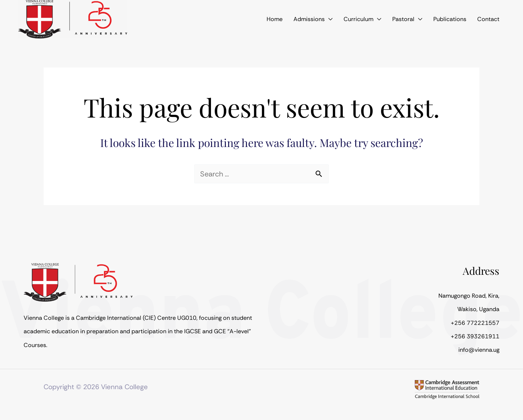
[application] (345, 19)
